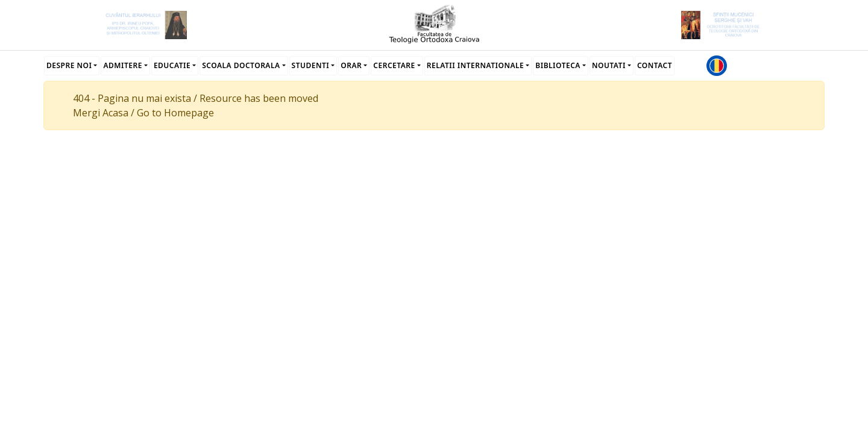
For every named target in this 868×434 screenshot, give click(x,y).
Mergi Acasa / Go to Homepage (143, 113)
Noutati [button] (609, 65)
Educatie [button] (172, 65)
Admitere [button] (122, 65)
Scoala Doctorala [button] (241, 65)
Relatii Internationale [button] (476, 65)
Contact (655, 65)
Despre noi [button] (69, 65)
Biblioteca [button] (558, 65)
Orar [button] (351, 65)
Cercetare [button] (394, 65)
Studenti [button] (311, 65)
